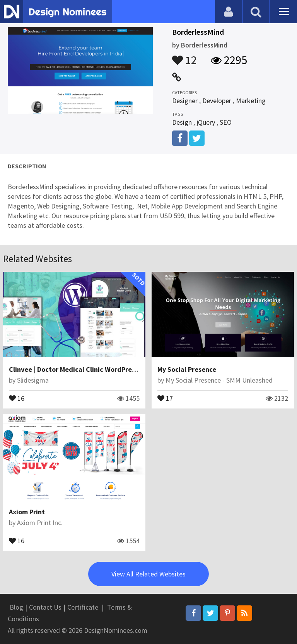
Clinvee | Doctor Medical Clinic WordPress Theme (85, 369)
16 (17, 398)
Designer (185, 101)
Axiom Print (27, 512)
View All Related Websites (148, 574)
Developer (217, 101)
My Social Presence (187, 369)
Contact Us (45, 607)
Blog (16, 607)
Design (182, 122)
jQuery (206, 122)
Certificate (83, 607)
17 (165, 398)
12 (184, 56)
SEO (226, 122)
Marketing (251, 101)
